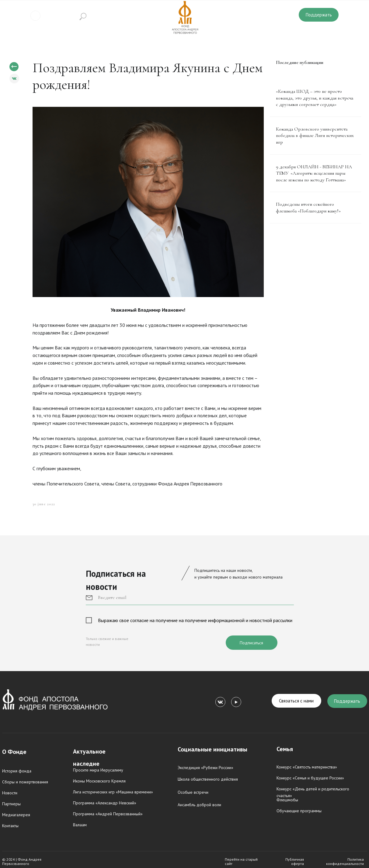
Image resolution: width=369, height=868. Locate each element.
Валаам (80, 825)
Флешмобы (287, 800)
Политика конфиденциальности (345, 861)
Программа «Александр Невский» (105, 803)
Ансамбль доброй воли (199, 805)
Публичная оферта (295, 861)
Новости (10, 793)
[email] (190, 597)
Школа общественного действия (208, 779)
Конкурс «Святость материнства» (307, 767)
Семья (285, 749)
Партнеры (11, 804)
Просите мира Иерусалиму (98, 770)
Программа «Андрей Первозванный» (108, 814)
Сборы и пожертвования (25, 782)
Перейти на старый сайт (241, 861)
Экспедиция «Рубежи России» (205, 768)
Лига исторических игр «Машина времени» (113, 792)
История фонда (17, 771)
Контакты (10, 826)
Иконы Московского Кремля (99, 781)
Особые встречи (193, 792)
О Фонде (14, 752)
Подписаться (251, 643)
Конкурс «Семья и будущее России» (310, 778)
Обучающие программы (299, 811)
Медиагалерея (16, 815)
